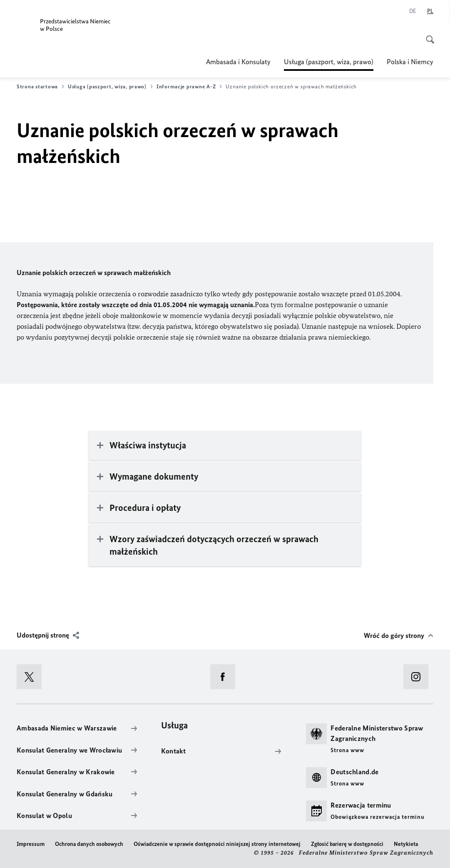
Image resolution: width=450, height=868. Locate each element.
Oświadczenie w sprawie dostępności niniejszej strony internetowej (217, 844)
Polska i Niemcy (410, 62)
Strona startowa (40, 87)
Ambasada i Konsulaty (238, 62)
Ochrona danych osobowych (89, 844)
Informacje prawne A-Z (189, 87)
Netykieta (406, 844)
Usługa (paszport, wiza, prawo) (329, 62)
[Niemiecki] (413, 11)
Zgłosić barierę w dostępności (347, 844)
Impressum (31, 844)
